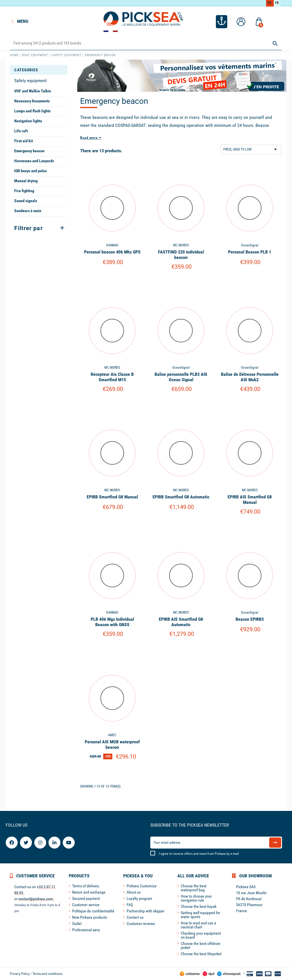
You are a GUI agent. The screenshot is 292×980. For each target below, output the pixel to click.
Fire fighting (24, 191)
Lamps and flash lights (32, 111)
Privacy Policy (20, 974)
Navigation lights (28, 121)
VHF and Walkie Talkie (33, 91)
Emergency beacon (29, 151)
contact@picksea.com (36, 899)
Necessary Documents (32, 101)
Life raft (21, 131)
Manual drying (26, 181)
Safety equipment (31, 81)
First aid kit (24, 141)
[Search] (146, 43)
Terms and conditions (47, 974)
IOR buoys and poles (31, 171)
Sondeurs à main (28, 211)
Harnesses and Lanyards (34, 161)
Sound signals (26, 201)
